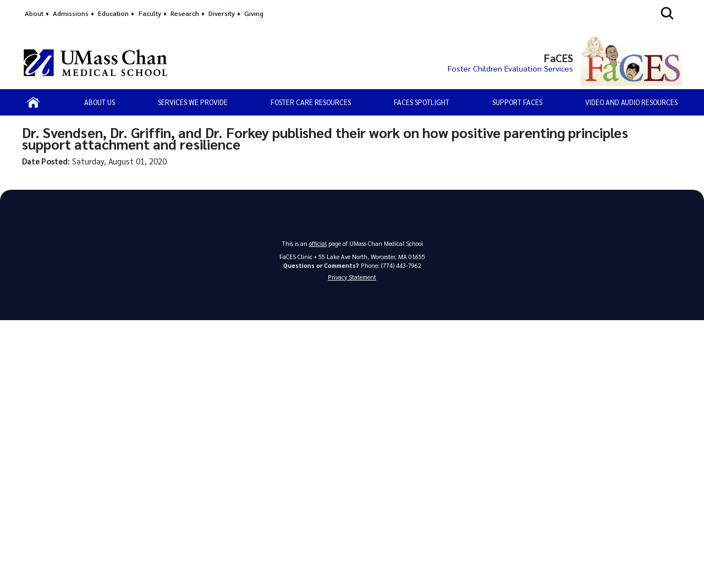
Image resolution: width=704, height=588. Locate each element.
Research (185, 13)
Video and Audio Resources (631, 102)
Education (113, 13)
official (318, 243)
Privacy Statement (352, 277)
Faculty (150, 13)
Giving (254, 13)
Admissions (71, 13)
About (34, 13)
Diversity (222, 13)
